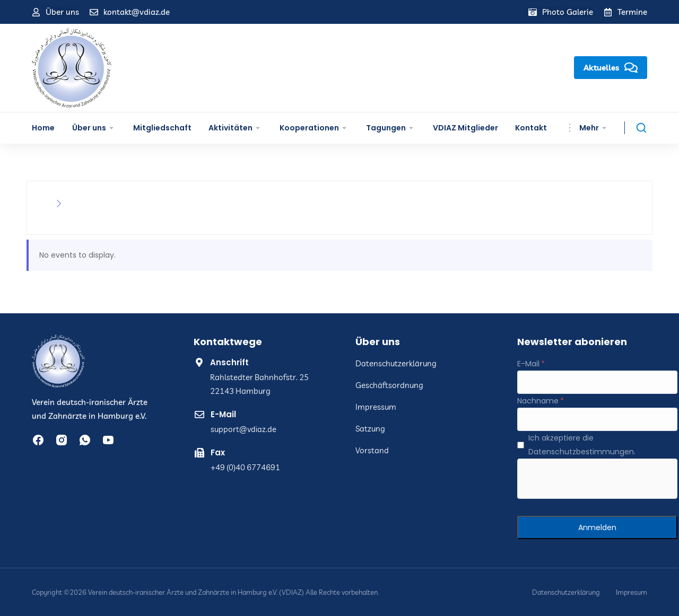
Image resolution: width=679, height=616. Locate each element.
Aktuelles (611, 68)
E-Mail (223, 414)
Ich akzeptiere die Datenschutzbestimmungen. (582, 445)
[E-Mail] (597, 382)
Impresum (632, 592)
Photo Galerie (568, 12)
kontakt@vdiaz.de (137, 12)
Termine (632, 12)
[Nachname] (597, 419)
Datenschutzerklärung (566, 592)
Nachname (538, 401)
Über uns (62, 12)
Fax (218, 452)
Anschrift (229, 362)
